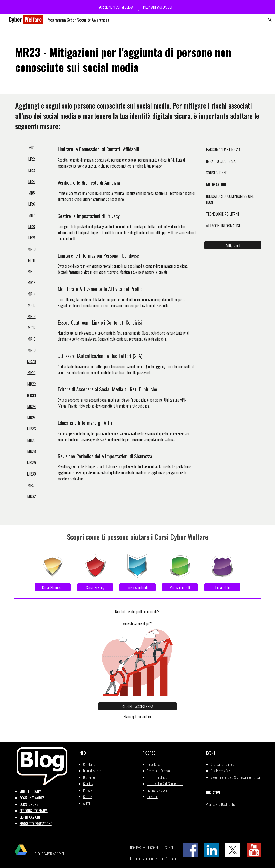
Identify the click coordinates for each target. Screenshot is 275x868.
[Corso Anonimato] (137, 587)
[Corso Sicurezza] (53, 587)
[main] (137, 60)
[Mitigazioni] (233, 245)
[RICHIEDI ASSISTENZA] (137, 706)
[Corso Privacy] (95, 587)
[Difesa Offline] (222, 587)
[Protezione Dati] (180, 587)
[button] (270, 20)
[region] (137, 7)
